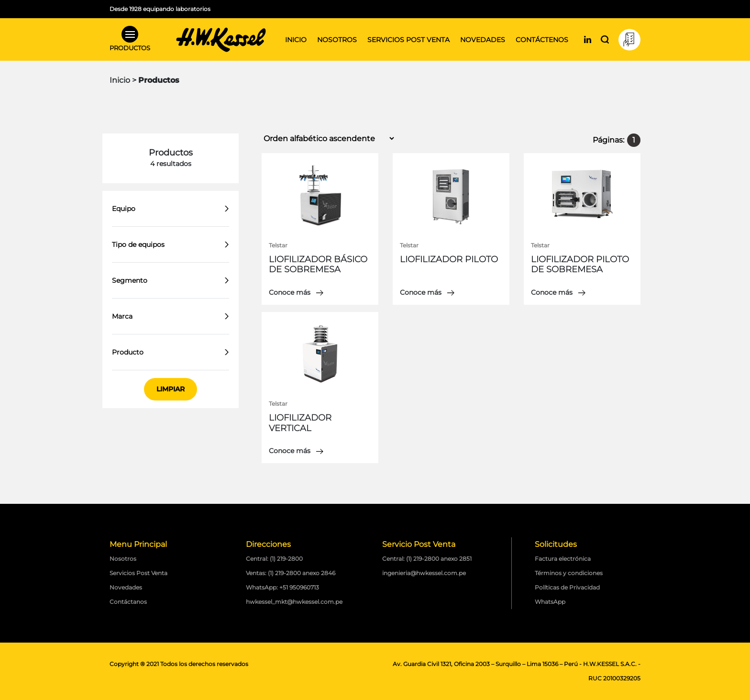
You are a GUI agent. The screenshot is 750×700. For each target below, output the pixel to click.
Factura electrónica (563, 559)
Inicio (296, 40)
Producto (128, 352)
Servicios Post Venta (138, 573)
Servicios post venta (408, 40)
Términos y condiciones (569, 573)
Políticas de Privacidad (567, 587)
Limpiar (171, 389)
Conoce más (296, 292)
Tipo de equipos (138, 244)
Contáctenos (542, 40)
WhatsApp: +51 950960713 (282, 587)
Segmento (130, 280)
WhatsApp (550, 602)
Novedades (483, 40)
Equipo (124, 209)
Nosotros (337, 40)
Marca (122, 316)
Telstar (278, 245)
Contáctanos (128, 602)
